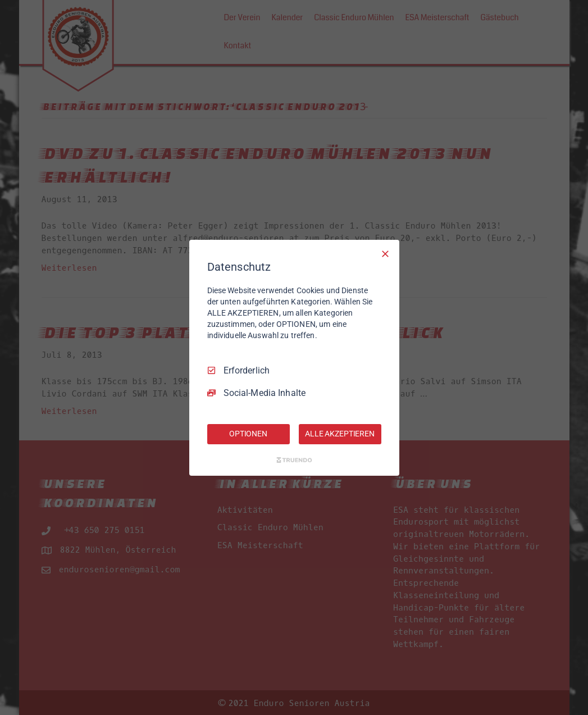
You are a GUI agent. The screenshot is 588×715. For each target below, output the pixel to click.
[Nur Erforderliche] (385, 253)
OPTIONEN (248, 434)
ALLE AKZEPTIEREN (340, 434)
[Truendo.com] (294, 460)
